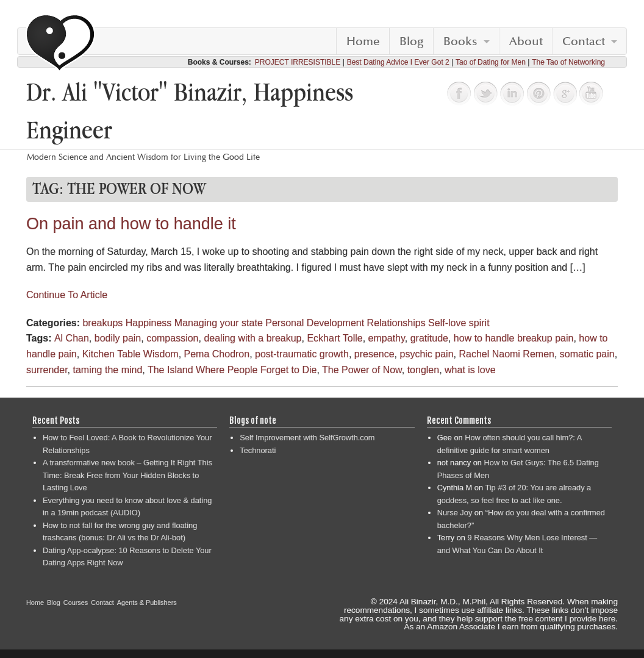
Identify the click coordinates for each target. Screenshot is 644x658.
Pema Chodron (217, 354)
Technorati (258, 450)
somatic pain (587, 354)
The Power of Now (362, 370)
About (526, 41)
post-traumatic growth (302, 354)
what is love (470, 370)
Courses (76, 603)
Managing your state (219, 323)
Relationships (396, 323)
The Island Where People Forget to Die (232, 370)
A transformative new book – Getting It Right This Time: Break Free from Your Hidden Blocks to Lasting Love (127, 475)
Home (363, 41)
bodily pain (118, 338)
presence (374, 354)
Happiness (149, 323)
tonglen (424, 370)
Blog (412, 41)
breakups (102, 323)
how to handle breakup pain (514, 338)
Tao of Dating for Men (491, 62)
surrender (47, 370)
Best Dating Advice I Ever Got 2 (398, 62)
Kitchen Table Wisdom (131, 354)
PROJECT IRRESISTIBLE (298, 62)
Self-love (447, 323)
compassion (172, 338)
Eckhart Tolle (335, 338)
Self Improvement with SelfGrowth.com (307, 438)
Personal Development (315, 323)
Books (460, 41)
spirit (479, 323)
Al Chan (72, 338)
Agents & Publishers (147, 603)
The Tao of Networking (568, 62)
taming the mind (107, 370)
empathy (387, 338)
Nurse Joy (455, 513)
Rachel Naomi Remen (506, 354)
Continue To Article (67, 295)
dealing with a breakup (252, 338)
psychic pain (427, 354)
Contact (584, 41)
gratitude (429, 338)
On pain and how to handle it (131, 224)
